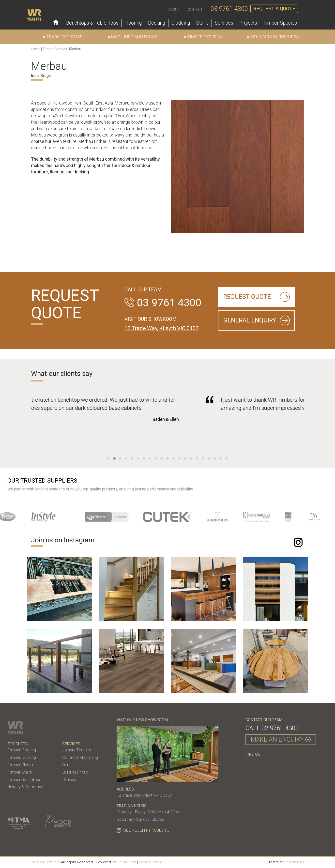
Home (36, 49)
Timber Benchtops (24, 779)
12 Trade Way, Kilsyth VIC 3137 (161, 328)
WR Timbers (50, 862)
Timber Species (55, 49)
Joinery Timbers (77, 750)
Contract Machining (80, 757)
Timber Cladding (22, 765)
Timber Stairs (20, 772)
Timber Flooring (22, 750)
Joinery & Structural (25, 787)
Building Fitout (75, 772)
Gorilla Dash (127, 862)
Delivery (69, 779)
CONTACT (195, 10)
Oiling (67, 765)
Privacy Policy (150, 862)
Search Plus (294, 862)
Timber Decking (22, 757)
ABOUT (174, 10)
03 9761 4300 (229, 9)
